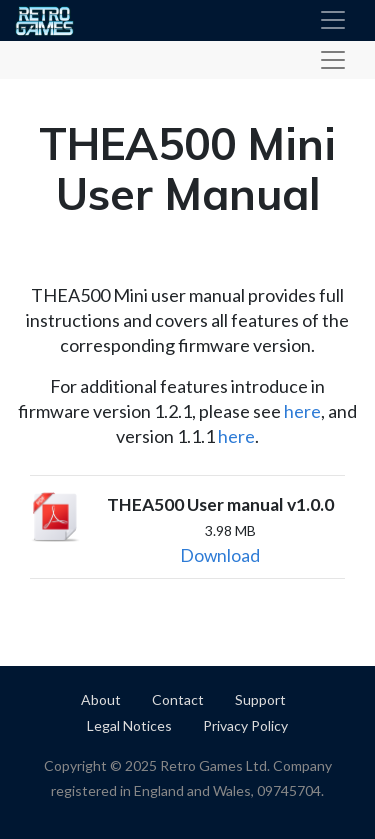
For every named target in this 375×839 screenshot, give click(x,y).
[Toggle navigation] (333, 20)
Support (260, 699)
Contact (178, 699)
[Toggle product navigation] (333, 60)
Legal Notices (129, 725)
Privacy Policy (245, 725)
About (101, 699)
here (302, 411)
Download (220, 555)
